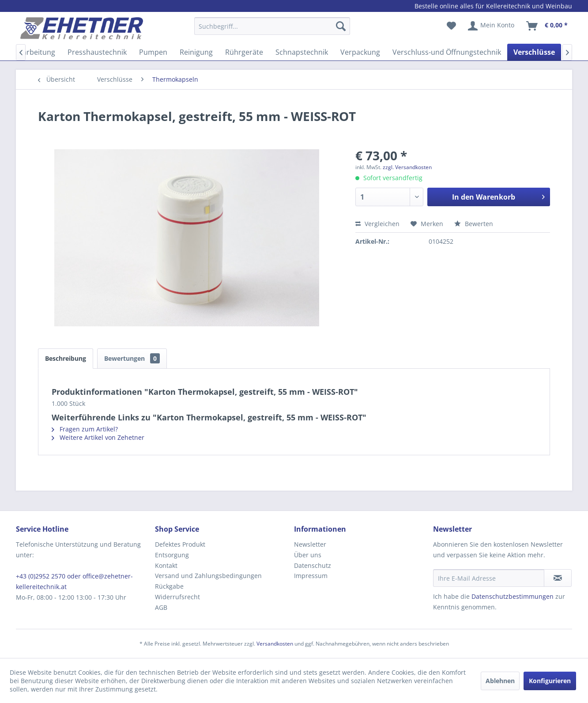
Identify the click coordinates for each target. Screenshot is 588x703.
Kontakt (166, 565)
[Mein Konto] (492, 26)
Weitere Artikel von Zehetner (98, 437)
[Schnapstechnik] (302, 52)
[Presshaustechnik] (97, 52)
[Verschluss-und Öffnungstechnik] (447, 52)
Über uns (308, 555)
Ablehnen (500, 681)
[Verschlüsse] (534, 52)
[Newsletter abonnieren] (558, 578)
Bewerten (474, 224)
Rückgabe (169, 586)
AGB (161, 607)
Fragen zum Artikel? (85, 429)
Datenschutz (313, 565)
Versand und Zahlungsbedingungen (208, 576)
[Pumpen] (153, 52)
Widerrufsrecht (177, 597)
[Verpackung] (360, 52)
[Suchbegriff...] (272, 26)
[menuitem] (272, 30)
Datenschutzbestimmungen (513, 596)
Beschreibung (66, 358)
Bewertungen (132, 358)
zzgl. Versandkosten (407, 167)
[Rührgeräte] (244, 52)
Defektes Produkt (180, 544)
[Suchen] (341, 26)
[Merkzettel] (451, 26)
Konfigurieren (550, 681)
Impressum (311, 576)
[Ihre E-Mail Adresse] (489, 578)
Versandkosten (275, 644)
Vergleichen (377, 224)
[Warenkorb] (547, 26)
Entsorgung (172, 555)
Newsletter (310, 544)
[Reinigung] (196, 52)
